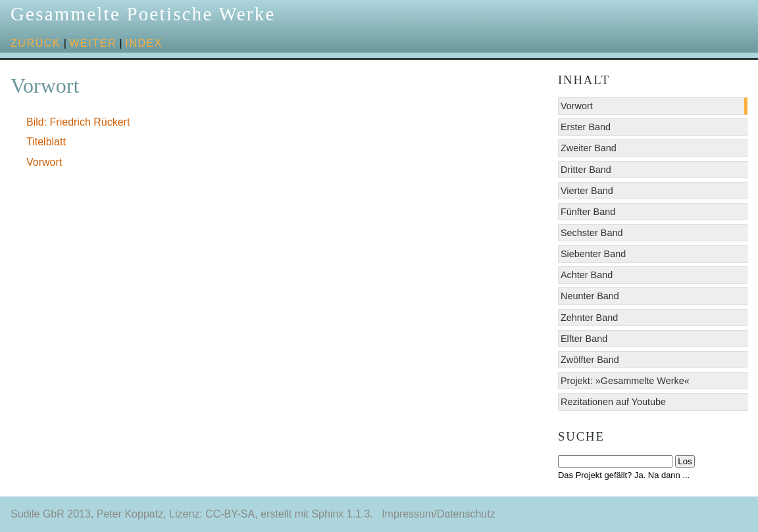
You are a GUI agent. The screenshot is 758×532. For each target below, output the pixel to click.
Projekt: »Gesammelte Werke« (625, 381)
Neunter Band (590, 296)
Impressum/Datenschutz (439, 514)
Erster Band (586, 127)
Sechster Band (592, 233)
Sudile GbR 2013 (51, 514)
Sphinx (327, 514)
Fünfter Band (588, 212)
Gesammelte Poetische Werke (143, 14)
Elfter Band (584, 339)
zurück (36, 43)
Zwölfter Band (590, 360)
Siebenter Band (593, 254)
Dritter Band (586, 170)
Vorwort (44, 162)
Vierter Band (587, 191)
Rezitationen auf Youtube (613, 402)
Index (144, 43)
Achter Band (587, 275)
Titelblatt (46, 142)
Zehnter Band (589, 318)
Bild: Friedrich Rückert (78, 122)
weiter (93, 43)
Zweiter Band (589, 148)
